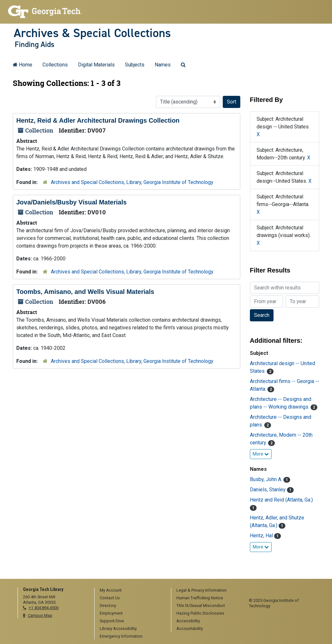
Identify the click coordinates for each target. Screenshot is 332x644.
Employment (111, 613)
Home (23, 65)
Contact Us (110, 598)
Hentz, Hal (262, 536)
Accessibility (188, 621)
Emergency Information (121, 636)
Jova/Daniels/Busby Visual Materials (71, 202)
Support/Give (112, 621)
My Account (111, 590)
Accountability (190, 629)
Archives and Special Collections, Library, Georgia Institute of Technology (132, 182)
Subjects (135, 65)
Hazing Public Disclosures (200, 613)
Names (163, 65)
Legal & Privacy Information (201, 590)
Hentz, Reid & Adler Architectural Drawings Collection (98, 120)
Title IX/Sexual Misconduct (201, 606)
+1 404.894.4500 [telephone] (44, 608)
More (261, 454)
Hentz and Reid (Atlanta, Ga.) (281, 500)
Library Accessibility (118, 629)
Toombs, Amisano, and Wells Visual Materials (85, 292)
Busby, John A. (267, 479)
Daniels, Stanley (268, 490)
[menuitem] (131, 591)
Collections (55, 65)
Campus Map (40, 615)
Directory (108, 606)
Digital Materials (96, 65)
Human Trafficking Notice (200, 598)
